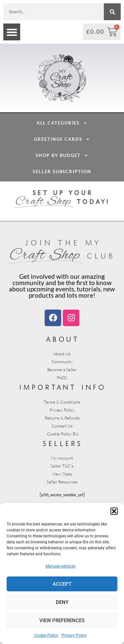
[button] (114, 511)
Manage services (61, 566)
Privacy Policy (74, 635)
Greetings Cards (62, 188)
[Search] (112, 12)
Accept (62, 584)
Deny (62, 602)
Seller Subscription (62, 220)
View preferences (62, 620)
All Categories (62, 172)
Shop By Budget (62, 204)
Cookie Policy (46, 635)
